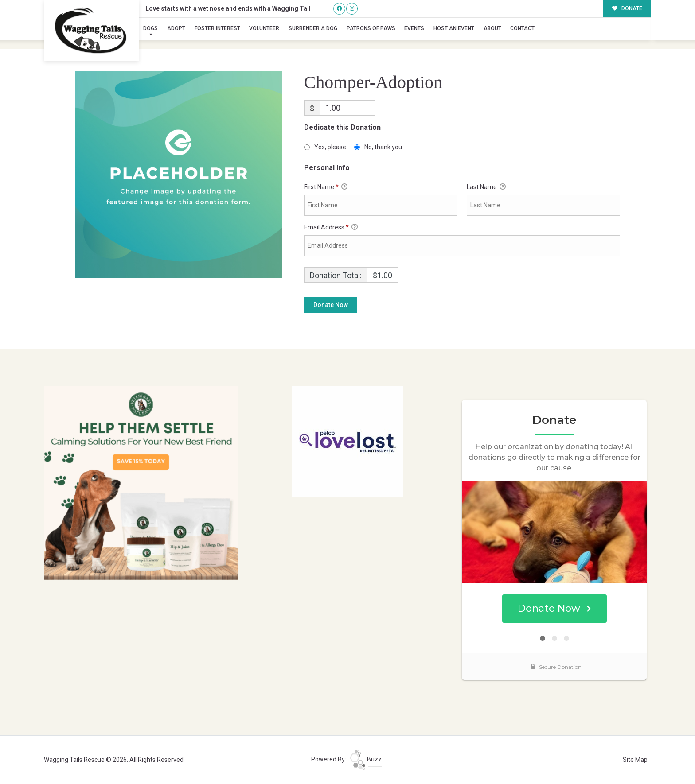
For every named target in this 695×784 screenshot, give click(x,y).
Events (414, 28)
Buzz (366, 759)
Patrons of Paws (371, 28)
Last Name (486, 187)
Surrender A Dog (313, 28)
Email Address (331, 228)
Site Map (635, 760)
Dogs (150, 28)
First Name (326, 187)
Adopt (176, 28)
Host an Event (454, 28)
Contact (522, 28)
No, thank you (383, 147)
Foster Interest (217, 28)
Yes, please (330, 147)
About (492, 28)
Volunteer (264, 28)
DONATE (627, 8)
